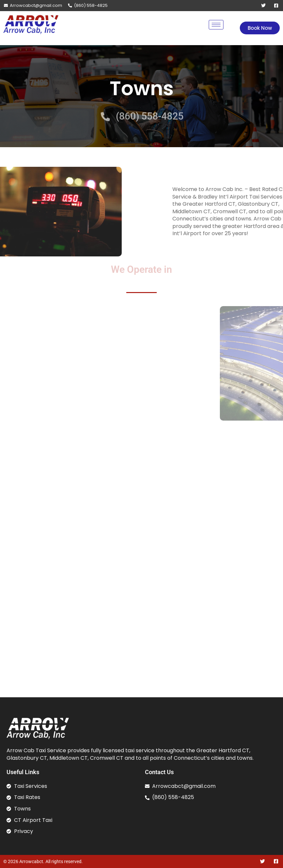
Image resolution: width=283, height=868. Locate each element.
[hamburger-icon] (216, 25)
